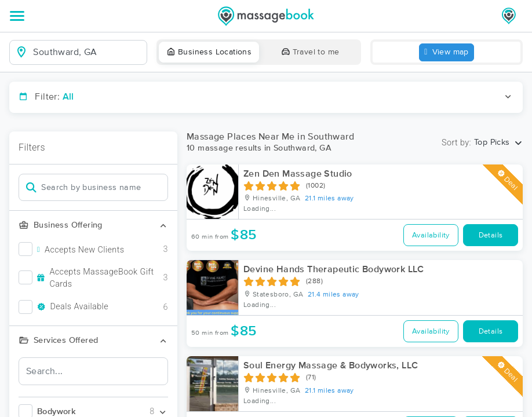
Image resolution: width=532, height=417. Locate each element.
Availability (431, 235)
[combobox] (88, 52)
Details (491, 235)
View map (447, 52)
